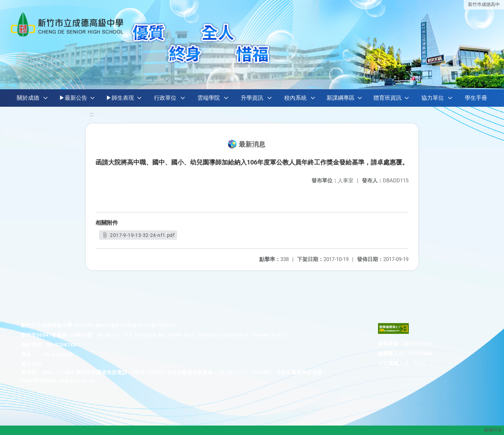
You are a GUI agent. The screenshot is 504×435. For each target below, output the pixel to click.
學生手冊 (476, 98)
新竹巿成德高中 (484, 4)
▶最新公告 (73, 98)
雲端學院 (209, 98)
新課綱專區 (341, 98)
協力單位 (433, 98)
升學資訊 (252, 98)
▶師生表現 (120, 98)
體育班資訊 (387, 98)
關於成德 (28, 98)
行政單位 (165, 98)
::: (92, 114)
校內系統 (295, 98)
